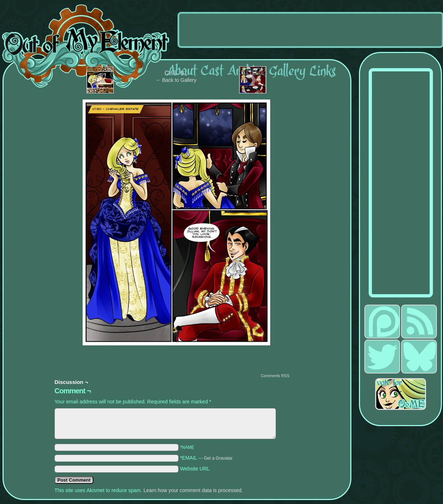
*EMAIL (206, 458)
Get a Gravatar (218, 458)
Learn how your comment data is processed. (193, 490)
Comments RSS (275, 376)
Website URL (195, 469)
